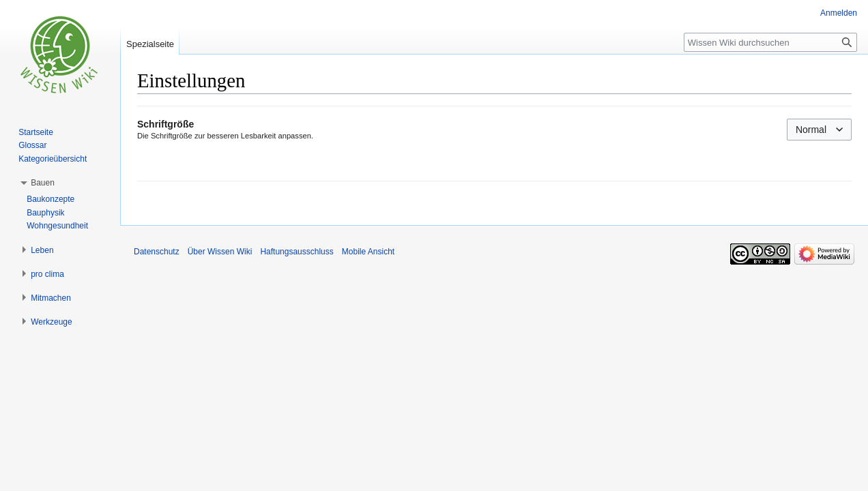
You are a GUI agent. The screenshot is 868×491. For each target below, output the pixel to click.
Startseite (36, 132)
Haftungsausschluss (296, 252)
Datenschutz (157, 252)
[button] (43, 183)
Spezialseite (150, 44)
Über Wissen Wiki (220, 252)
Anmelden (839, 13)
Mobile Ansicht (368, 252)
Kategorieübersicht (53, 159)
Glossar (32, 145)
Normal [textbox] (811, 130)
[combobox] (819, 130)
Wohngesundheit (57, 226)
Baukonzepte (50, 199)
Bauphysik (45, 213)
